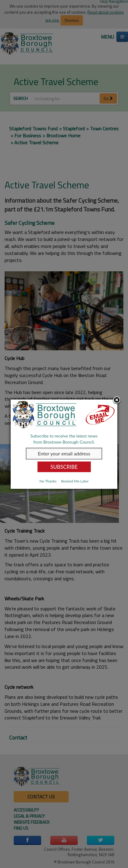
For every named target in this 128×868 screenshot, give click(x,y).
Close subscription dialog (117, 400)
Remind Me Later (75, 481)
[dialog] (64, 444)
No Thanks (48, 481)
